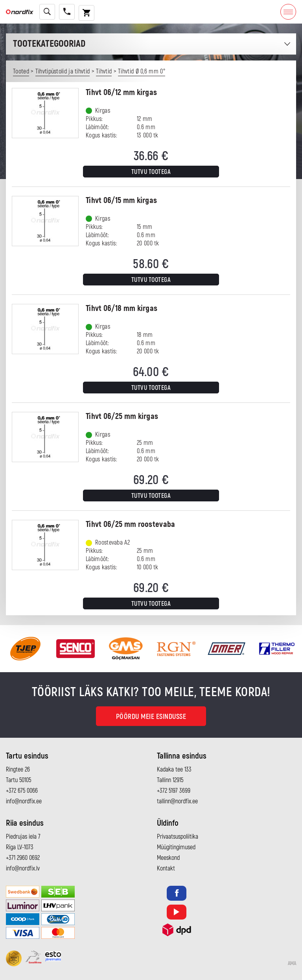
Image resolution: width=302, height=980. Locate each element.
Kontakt (166, 868)
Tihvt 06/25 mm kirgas (122, 416)
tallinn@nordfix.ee (177, 801)
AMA (292, 964)
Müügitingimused (176, 847)
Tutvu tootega (151, 172)
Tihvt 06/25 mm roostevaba (131, 524)
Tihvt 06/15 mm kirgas (121, 200)
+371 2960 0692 (23, 858)
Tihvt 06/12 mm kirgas (121, 92)
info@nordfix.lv (23, 868)
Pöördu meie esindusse (151, 717)
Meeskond (168, 858)
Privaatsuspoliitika (178, 837)
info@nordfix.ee (24, 801)
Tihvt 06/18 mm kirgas (122, 308)
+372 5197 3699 (174, 791)
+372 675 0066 (22, 791)
